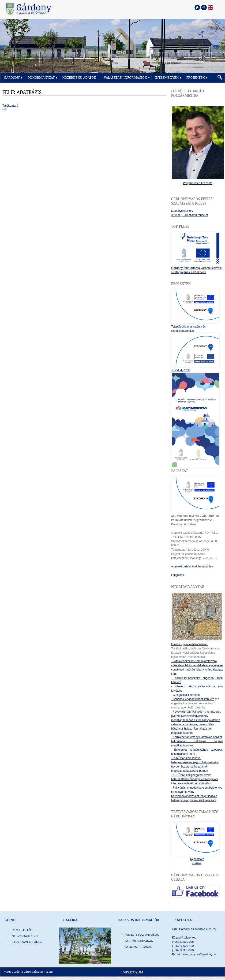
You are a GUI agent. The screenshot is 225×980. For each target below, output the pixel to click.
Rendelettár (22, 930)
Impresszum (132, 972)
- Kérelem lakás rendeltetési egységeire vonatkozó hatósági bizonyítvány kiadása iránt (197, 670)
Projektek (196, 78)
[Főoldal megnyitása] (197, 7)
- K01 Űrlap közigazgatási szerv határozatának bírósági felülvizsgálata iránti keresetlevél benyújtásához (195, 779)
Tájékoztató (10, 106)
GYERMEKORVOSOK (139, 941)
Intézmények (167, 78)
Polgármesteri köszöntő (198, 183)
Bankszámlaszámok (27, 942)
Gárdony (12, 78)
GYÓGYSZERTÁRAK (138, 947)
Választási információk (125, 78)
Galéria (197, 863)
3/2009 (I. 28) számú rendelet (189, 215)
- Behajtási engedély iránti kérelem (193, 699)
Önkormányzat (41, 78)
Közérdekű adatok (79, 78)
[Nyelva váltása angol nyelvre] (210, 7)
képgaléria (178, 575)
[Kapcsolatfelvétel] (204, 7)
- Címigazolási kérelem (185, 695)
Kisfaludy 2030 (181, 370)
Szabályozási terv (182, 211)
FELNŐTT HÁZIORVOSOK (142, 935)
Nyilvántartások (25, 936)
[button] (220, 78)
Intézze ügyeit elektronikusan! (190, 644)
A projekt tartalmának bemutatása (192, 566)
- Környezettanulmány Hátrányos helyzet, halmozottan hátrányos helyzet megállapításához (197, 741)
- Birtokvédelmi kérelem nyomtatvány (194, 661)
